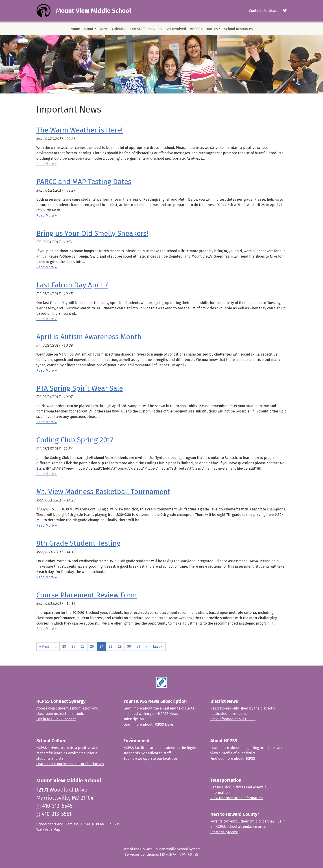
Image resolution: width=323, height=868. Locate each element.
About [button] (88, 29)
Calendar (119, 29)
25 (83, 646)
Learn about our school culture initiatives (70, 764)
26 (92, 646)
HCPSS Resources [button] (204, 29)
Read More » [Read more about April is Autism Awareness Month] (47, 370)
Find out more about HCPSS (233, 758)
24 (73, 646)
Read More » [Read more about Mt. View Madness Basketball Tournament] (47, 525)
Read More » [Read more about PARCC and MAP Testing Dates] (47, 216)
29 (120, 646)
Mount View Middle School (94, 11)
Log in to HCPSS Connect (56, 719)
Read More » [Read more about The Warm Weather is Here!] (47, 164)
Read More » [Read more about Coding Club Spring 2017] (47, 474)
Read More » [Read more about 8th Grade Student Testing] (47, 577)
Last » (158, 646)
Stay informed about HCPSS (233, 719)
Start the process (224, 832)
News (104, 29)
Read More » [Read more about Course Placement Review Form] (47, 629)
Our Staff (137, 29)
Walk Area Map (48, 830)
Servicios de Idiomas (142, 854)
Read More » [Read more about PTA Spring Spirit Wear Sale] (47, 422)
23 (64, 646)
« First (44, 646)
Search (275, 11)
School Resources (238, 29)
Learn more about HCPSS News (148, 724)
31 (138, 646)
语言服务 (169, 854)
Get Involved (176, 29)
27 (101, 646)
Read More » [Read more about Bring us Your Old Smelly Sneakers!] (47, 267)
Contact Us (258, 11)
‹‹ (56, 646)
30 (129, 646)
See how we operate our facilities (150, 758)
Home (75, 29)
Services (155, 29)
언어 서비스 (189, 854)
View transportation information (237, 798)
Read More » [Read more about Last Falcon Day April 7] (47, 319)
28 (110, 646)
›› (146, 646)
